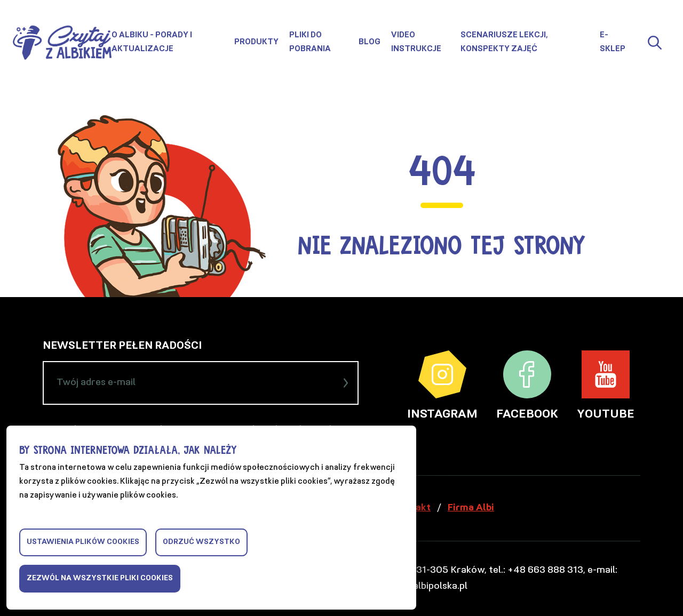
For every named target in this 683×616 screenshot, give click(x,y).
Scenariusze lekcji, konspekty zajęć (504, 42)
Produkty (256, 42)
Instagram (442, 386)
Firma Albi (471, 508)
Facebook (527, 386)
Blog (370, 42)
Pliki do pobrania (310, 42)
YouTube (606, 386)
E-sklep (613, 42)
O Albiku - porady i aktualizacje (152, 42)
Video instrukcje (416, 42)
